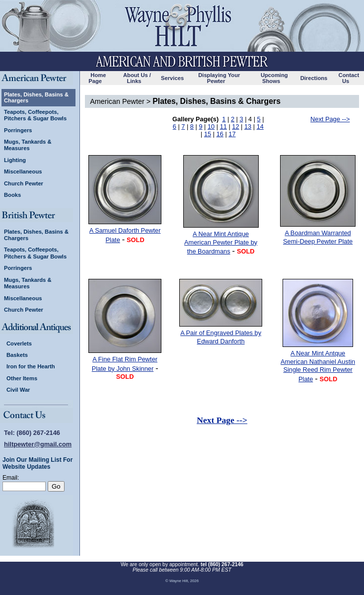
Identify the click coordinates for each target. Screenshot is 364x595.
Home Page (97, 78)
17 (232, 134)
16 (220, 134)
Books (12, 195)
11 (223, 127)
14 (260, 127)
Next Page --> (330, 119)
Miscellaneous (23, 171)
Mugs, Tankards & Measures (28, 145)
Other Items (22, 378)
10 (211, 127)
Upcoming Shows (274, 78)
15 (208, 134)
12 (235, 127)
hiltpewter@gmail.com (38, 444)
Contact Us (349, 78)
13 (248, 127)
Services (172, 78)
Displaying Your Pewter (219, 78)
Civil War (18, 390)
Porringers (18, 130)
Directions (314, 78)
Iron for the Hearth (31, 366)
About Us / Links (137, 78)
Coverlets (19, 343)
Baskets (17, 355)
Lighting (15, 160)
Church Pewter (24, 183)
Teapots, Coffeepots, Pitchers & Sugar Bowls (35, 115)
